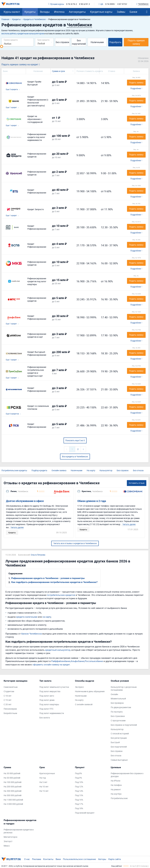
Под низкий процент (85, 813)
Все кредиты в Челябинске (75, 456)
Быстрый (115, 742)
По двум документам (121, 707)
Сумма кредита (11, 40)
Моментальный (118, 699)
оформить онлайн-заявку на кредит (51, 664)
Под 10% (79, 782)
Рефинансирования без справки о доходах (127, 775)
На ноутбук (116, 794)
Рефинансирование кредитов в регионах (19, 831)
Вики (58, 859)
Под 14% (79, 791)
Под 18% (79, 808)
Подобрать (115, 42)
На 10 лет (44, 787)
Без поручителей (79, 42)
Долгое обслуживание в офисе (25, 501)
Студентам (9, 691)
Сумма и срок (59, 71)
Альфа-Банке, (78, 661)
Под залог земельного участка (54, 687)
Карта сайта (115, 859)
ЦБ (101, 4)
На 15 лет (44, 791)
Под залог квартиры (49, 704)
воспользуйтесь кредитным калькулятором (23, 33)
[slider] (2, 46)
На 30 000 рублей (12, 773)
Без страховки (118, 716)
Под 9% (78, 778)
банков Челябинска (31, 634)
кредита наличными (27, 617)
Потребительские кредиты (14, 470)
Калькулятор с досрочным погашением (124, 688)
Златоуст (8, 841)
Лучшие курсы (56, 4)
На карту (91, 470)
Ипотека (59, 12)
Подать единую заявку (136, 42)
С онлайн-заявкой (84, 704)
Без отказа (138, 470)
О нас (27, 859)
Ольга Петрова (38, 555)
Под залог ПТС (46, 709)
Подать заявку (136, 83)
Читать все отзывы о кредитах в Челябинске (75, 543)
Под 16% (79, 800)
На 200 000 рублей (13, 787)
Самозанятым (11, 687)
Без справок (63, 42)
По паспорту (117, 712)
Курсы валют (12, 12)
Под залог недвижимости (52, 713)
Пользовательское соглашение (79, 859)
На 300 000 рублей (13, 791)
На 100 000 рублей (13, 782)
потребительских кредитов (61, 595)
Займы (121, 12)
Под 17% (79, 804)
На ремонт (116, 789)
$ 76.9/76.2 (72, 4)
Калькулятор (106, 470)
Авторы (102, 859)
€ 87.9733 (122, 4)
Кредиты (30, 12)
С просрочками (118, 720)
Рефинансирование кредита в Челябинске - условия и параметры (48, 578)
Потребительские (119, 798)
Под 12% (79, 787)
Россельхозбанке (94, 661)
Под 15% (79, 795)
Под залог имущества (50, 691)
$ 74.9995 (110, 4)
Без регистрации (119, 738)
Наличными (97, 42)
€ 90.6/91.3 (84, 4)
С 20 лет (8, 704)
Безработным (10, 713)
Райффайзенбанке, (61, 661)
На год (43, 778)
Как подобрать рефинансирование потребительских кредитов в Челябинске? (54, 582)
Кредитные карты (101, 12)
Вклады (45, 12)
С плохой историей (120, 734)
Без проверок (117, 703)
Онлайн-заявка (59, 470)
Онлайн (114, 694)
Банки (133, 12)
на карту (47, 617)
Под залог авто (47, 696)
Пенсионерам (10, 709)
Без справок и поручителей (124, 725)
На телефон (116, 785)
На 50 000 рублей (12, 778)
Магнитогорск (11, 837)
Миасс (7, 846)
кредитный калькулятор (58, 650)
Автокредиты (77, 12)
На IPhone (116, 781)
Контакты (48, 859)
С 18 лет (8, 696)
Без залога (45, 718)
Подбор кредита (39, 470)
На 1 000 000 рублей (13, 800)
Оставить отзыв (137, 483)
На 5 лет (43, 782)
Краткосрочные (47, 773)
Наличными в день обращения (90, 691)
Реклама (37, 859)
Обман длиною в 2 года (92, 501)
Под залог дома (47, 700)
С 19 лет (8, 700)
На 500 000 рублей (13, 795)
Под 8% (78, 773)
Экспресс (79, 687)
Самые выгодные (119, 760)
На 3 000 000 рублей (13, 804)
